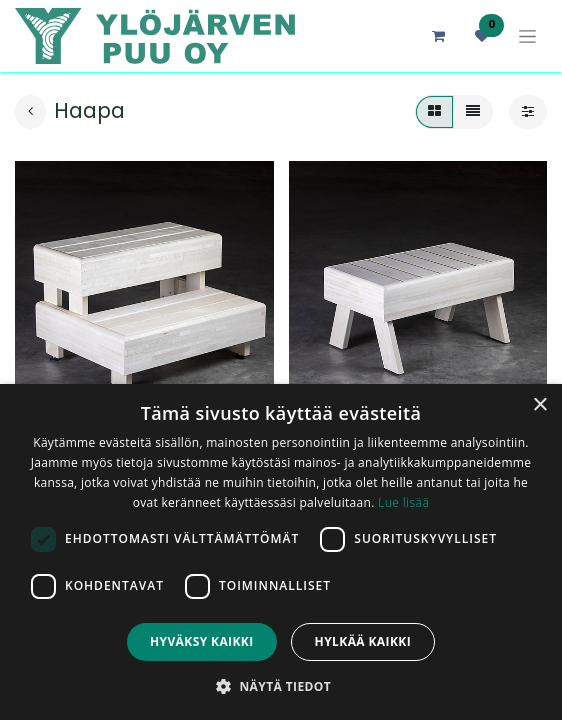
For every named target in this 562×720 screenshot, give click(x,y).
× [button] (539, 405)
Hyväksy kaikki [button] (202, 641)
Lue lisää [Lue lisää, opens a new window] (403, 502)
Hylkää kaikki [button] (363, 641)
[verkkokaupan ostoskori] (438, 36)
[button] (281, 686)
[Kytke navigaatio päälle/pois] (527, 36)
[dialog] (281, 552)
